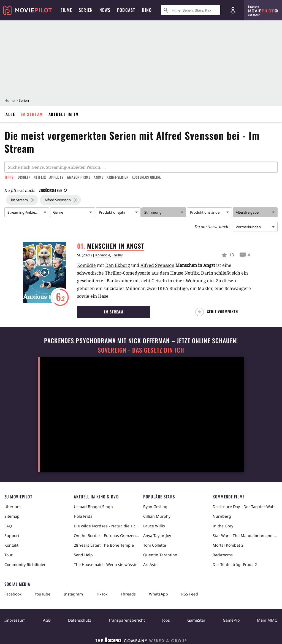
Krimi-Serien (117, 177)
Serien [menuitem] (86, 10)
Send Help (83, 555)
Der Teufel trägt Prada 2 (235, 564)
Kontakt (11, 545)
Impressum (15, 620)
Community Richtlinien (25, 564)
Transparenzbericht (127, 620)
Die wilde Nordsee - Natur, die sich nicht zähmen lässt (106, 526)
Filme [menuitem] (66, 10)
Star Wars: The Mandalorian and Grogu (245, 536)
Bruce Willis (154, 526)
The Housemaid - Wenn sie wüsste (106, 564)
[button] (218, 312)
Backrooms (223, 555)
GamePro (231, 620)
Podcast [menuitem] (126, 10)
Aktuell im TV (64, 114)
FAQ (8, 526)
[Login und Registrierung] (233, 10)
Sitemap (12, 516)
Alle (10, 114)
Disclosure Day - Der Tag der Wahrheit (245, 507)
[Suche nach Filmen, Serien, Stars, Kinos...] (191, 10)
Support (12, 536)
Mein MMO (267, 620)
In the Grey (223, 526)
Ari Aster (151, 564)
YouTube (43, 594)
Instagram (73, 594)
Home (10, 100)
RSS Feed (190, 594)
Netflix (40, 177)
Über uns (13, 507)
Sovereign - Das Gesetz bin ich (141, 350)
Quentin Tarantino (160, 555)
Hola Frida (83, 516)
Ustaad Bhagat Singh (93, 507)
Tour (9, 555)
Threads (128, 594)
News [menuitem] (105, 10)
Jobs (166, 620)
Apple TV (56, 177)
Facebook (13, 594)
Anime (98, 177)
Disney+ (24, 177)
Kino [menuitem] (147, 10)
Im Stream (32, 114)
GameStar (196, 620)
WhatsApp (158, 594)
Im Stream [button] (114, 312)
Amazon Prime (79, 177)
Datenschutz (80, 620)
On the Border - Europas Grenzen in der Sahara (106, 536)
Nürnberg (222, 516)
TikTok (102, 594)
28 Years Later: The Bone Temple (104, 545)
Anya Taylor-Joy (157, 536)
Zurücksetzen (53, 190)
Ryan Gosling (155, 507)
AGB (47, 620)
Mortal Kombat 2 (228, 545)
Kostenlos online (146, 177)
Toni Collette (155, 545)
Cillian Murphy (157, 516)
